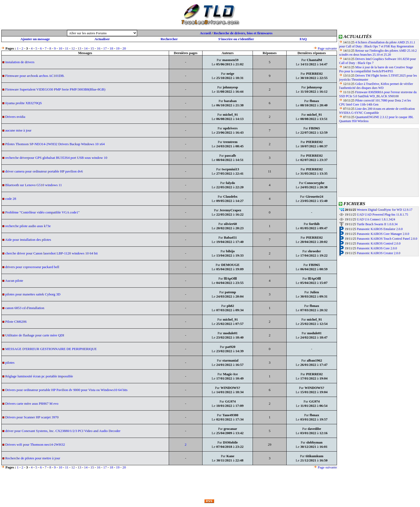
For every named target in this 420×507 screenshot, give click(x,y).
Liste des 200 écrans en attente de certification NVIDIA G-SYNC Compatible (377, 111)
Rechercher (169, 39)
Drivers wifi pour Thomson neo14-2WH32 (35, 444)
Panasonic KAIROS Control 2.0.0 (379, 243)
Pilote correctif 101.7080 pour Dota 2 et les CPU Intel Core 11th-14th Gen (375, 102)
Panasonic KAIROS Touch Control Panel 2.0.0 (387, 239)
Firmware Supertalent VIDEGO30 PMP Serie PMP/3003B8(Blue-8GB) (55, 89)
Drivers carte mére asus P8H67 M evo (32, 403)
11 (67, 48)
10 (60, 48)
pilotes (10, 363)
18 (111, 48)
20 (124, 48)
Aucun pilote (14, 281)
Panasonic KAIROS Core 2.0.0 (377, 248)
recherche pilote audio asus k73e (28, 226)
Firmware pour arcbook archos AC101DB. (35, 76)
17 (105, 48)
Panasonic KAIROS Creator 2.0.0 (378, 253)
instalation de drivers (20, 62)
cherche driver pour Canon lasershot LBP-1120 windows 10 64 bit (52, 253)
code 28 (11, 199)
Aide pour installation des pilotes (28, 240)
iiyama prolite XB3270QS (24, 103)
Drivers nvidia (15, 117)
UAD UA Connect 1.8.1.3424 (376, 219)
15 (92, 48)
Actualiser (102, 39)
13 (79, 48)
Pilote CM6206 (16, 322)
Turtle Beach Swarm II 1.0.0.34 (377, 224)
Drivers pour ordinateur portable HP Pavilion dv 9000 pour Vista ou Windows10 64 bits (67, 390)
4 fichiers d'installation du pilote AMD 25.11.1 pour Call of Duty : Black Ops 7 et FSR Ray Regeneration (377, 44)
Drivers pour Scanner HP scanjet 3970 (32, 417)
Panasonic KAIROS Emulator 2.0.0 (380, 229)
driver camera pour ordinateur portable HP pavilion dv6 (44, 171)
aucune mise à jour (18, 130)
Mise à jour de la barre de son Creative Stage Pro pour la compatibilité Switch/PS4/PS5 (376, 69)
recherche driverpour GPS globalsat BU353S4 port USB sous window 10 (56, 158)
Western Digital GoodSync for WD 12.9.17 (385, 210)
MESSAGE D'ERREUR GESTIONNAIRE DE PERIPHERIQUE (51, 349)
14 (86, 48)
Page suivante (327, 48)
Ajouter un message (35, 39)
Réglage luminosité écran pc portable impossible (39, 376)
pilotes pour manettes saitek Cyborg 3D (33, 294)
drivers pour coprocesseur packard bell (32, 267)
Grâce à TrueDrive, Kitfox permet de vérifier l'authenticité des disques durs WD (376, 86)
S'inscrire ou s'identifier (236, 39)
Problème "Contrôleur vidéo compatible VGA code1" (43, 212)
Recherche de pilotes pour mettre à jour (33, 458)
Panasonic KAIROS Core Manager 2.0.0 (383, 234)
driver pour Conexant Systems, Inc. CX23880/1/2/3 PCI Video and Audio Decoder (63, 431)
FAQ (303, 39)
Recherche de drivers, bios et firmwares (243, 33)
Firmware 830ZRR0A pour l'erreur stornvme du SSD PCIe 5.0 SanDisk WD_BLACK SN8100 (378, 94)
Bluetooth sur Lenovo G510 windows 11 (34, 185)
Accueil (205, 33)
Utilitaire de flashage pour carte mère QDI (35, 335)
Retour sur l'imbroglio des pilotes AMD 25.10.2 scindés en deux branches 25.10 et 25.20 (378, 53)
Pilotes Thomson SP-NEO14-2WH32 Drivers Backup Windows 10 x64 (55, 144)
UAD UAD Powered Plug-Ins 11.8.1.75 (382, 215)
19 (118, 48)
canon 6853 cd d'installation (25, 308)
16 (99, 48)
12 (73, 48)
